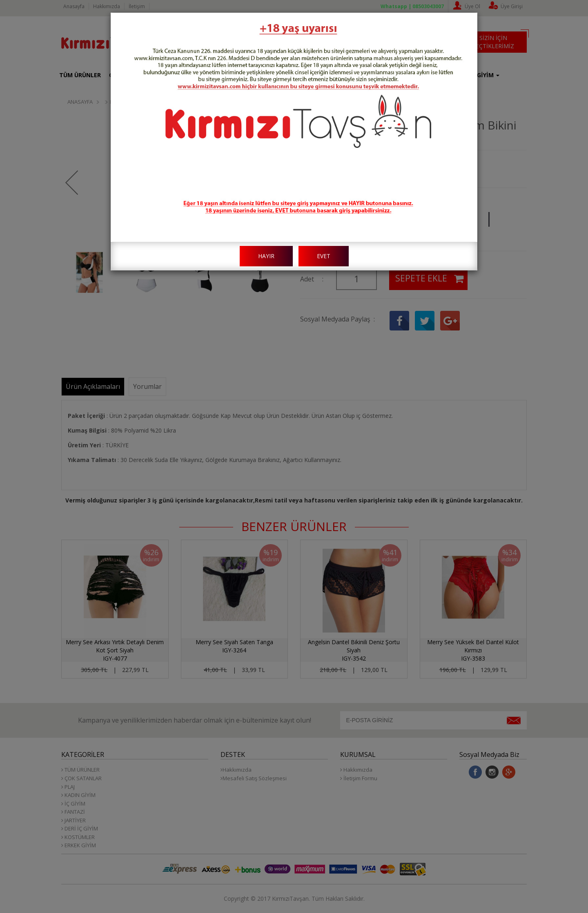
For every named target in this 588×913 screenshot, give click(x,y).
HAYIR (266, 256)
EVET (324, 256)
